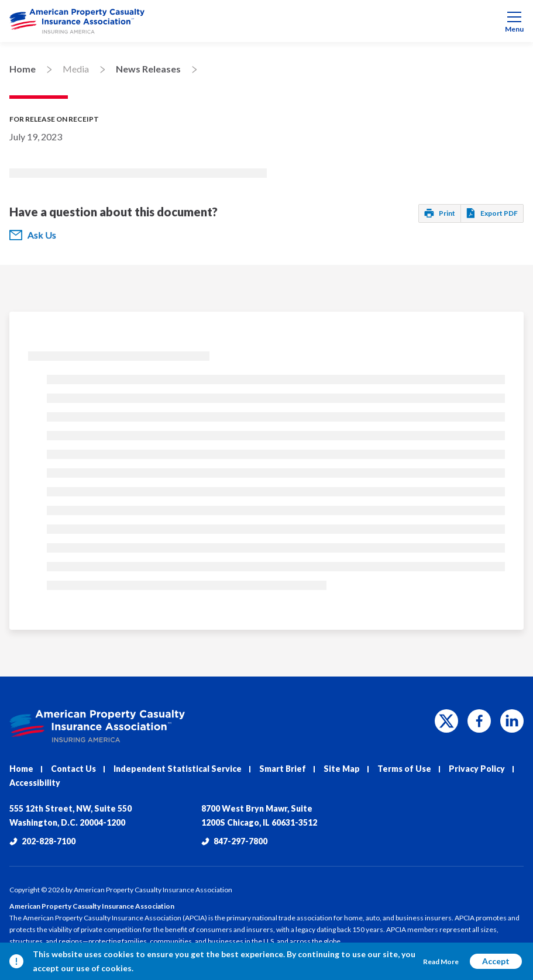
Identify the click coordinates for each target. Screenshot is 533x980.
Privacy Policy (477, 769)
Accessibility (35, 783)
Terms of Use (404, 769)
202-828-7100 (42, 841)
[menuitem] (266, 21)
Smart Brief (283, 769)
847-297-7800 (234, 841)
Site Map (342, 769)
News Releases (148, 69)
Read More (441, 962)
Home (23, 69)
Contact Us (73, 769)
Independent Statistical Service (178, 769)
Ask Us (33, 235)
